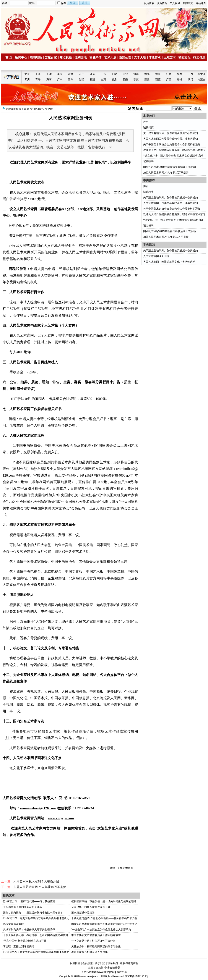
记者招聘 (148, 161)
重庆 (60, 74)
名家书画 (13, 66)
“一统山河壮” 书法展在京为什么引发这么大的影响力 (101, 930)
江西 (169, 74)
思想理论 (36, 57)
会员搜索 (149, 3)
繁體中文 (188, 3)
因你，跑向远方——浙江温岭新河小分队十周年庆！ (33, 913)
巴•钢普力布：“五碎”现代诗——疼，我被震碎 (29, 901)
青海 (38, 79)
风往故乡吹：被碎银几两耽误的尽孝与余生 (96, 946)
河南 (136, 74)
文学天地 (140, 57)
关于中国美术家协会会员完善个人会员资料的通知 (172, 144)
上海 (38, 74)
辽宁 (82, 74)
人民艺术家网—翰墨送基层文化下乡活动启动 (169, 262)
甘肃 (114, 79)
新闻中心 (21, 57)
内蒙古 (201, 79)
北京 (27, 74)
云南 (125, 79)
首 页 (9, 57)
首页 (26, 109)
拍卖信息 (199, 57)
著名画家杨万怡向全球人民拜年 (89, 952)
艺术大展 (110, 57)
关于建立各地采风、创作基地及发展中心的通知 (171, 133)
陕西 (180, 74)
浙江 (82, 79)
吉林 (71, 74)
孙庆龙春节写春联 (13, 924)
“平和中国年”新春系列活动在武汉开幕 (25, 941)
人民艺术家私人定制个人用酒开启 (36, 881)
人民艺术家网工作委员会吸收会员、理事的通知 (171, 139)
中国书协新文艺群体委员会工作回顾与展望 (96, 935)
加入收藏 (175, 3)
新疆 (147, 79)
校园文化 (184, 57)
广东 (60, 79)
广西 (169, 79)
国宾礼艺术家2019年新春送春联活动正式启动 (170, 167)
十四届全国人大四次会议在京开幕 (23, 907)
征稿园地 (81, 57)
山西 (190, 74)
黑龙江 (201, 74)
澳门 (190, 79)
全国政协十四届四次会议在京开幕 (91, 907)
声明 (146, 122)
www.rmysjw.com (90, 976)
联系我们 (113, 963)
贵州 (71, 79)
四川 (27, 79)
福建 (93, 79)
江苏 (93, 74)
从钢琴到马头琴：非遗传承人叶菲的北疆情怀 (29, 930)
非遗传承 (155, 57)
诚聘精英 (148, 128)
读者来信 (95, 57)
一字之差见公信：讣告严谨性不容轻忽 (93, 941)
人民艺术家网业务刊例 (156, 256)
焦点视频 (66, 57)
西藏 (158, 79)
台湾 (103, 79)
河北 (125, 74)
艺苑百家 (51, 57)
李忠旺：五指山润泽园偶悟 (19, 946)
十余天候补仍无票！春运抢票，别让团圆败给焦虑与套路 (36, 935)
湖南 (158, 74)
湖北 (147, 74)
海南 (49, 79)
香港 (180, 79)
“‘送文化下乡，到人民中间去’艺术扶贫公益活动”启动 (173, 156)
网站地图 (201, 3)
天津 (49, 74)
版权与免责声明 (129, 963)
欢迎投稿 (75, 963)
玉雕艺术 (170, 57)
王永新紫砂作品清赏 (83, 913)
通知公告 (125, 57)
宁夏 (136, 79)
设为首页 (162, 3)
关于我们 (100, 963)
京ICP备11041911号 (137, 976)
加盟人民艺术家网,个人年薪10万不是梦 (40, 887)
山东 (103, 74)
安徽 (114, 74)
